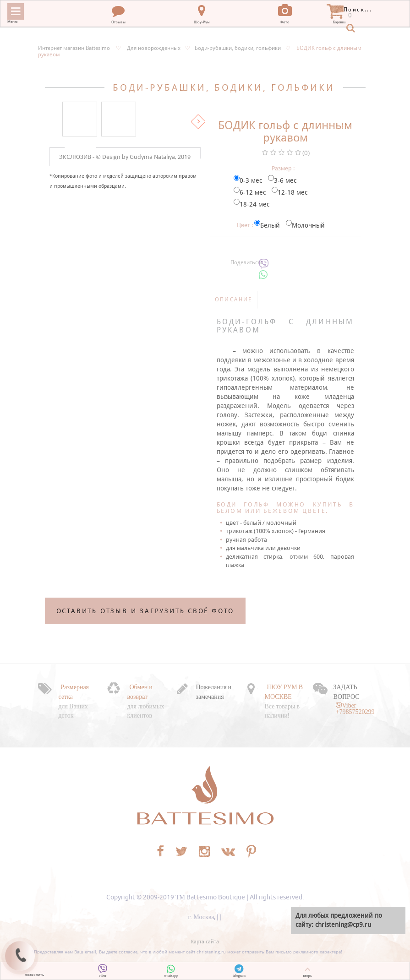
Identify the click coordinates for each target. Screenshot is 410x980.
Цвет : (245, 225)
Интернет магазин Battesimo (74, 48)
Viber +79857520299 (355, 708)
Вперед (198, 122)
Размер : (283, 168)
